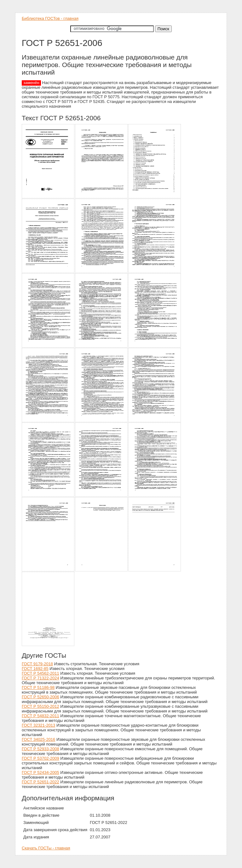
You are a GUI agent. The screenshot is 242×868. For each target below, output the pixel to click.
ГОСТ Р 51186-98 (38, 687)
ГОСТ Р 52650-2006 (40, 697)
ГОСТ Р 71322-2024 (40, 678)
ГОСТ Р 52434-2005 (40, 772)
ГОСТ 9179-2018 (37, 664)
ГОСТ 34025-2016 (38, 739)
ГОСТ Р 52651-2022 (40, 782)
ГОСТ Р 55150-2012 (40, 706)
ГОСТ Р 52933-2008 (40, 749)
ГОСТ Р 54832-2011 (40, 716)
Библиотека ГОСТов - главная (50, 18)
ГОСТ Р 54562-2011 (40, 673)
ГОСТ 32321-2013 (38, 725)
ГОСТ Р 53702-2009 (40, 758)
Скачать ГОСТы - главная (46, 848)
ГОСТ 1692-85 (35, 669)
